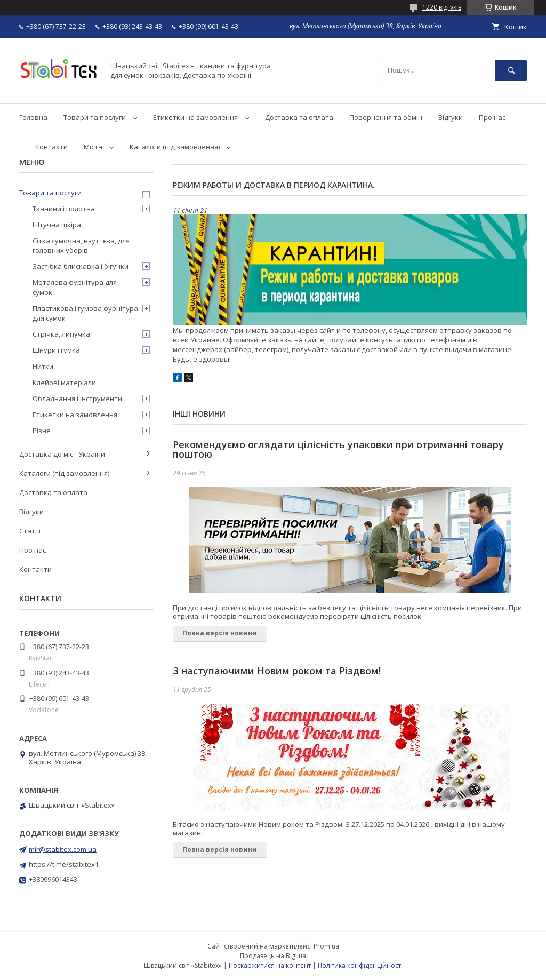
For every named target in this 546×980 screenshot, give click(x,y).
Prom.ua (326, 946)
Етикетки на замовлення (195, 117)
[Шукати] (511, 70)
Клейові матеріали (64, 383)
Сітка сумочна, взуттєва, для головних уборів (81, 245)
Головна (33, 117)
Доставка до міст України (62, 454)
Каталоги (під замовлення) (175, 147)
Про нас (492, 117)
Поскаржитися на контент (270, 965)
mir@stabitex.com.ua (63, 849)
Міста (93, 147)
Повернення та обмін (386, 117)
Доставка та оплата (299, 117)
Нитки (43, 366)
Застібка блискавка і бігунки (81, 266)
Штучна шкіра (57, 225)
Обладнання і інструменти (77, 399)
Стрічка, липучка (61, 334)
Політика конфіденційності (360, 965)
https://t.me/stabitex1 (64, 864)
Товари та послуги (95, 117)
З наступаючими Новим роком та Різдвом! (277, 671)
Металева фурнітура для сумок (75, 287)
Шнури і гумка (56, 350)
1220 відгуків (442, 7)
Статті (30, 531)
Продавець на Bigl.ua (273, 956)
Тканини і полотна (64, 209)
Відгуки (451, 117)
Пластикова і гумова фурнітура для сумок (85, 313)
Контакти (51, 147)
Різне (42, 431)
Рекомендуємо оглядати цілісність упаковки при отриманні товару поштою (338, 449)
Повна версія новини (220, 633)
